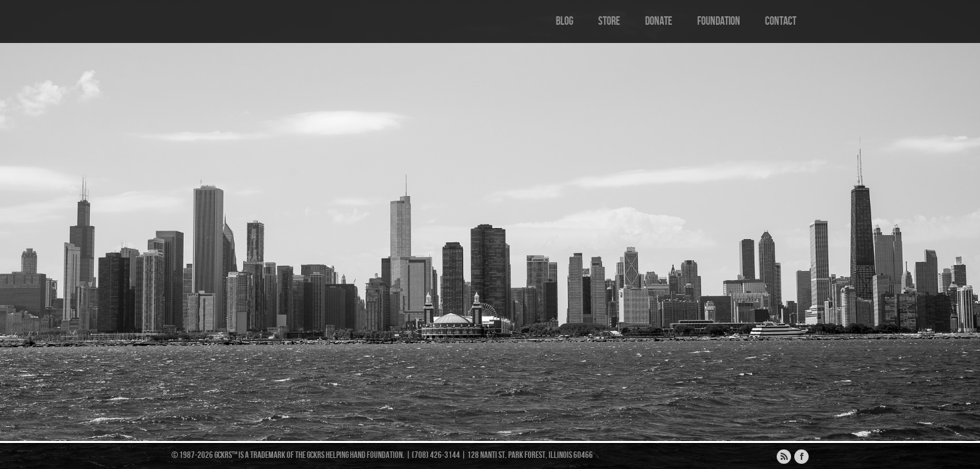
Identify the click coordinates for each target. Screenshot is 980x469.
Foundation (719, 21)
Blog (565, 21)
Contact (781, 21)
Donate (659, 21)
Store (609, 21)
